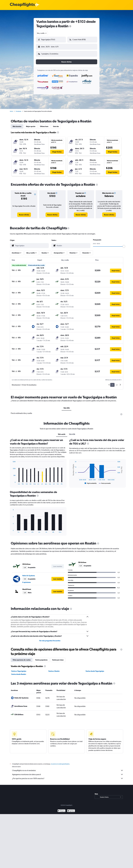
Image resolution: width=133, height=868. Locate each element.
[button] (50, 46)
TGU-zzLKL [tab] (62, 432)
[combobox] (42, 33)
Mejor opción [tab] (31, 125)
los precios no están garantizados (60, 762)
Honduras (18, 110)
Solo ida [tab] (56, 125)
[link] (24, 213)
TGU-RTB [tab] (66, 406)
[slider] (124, 245)
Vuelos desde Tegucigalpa (95, 669)
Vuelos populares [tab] (41, 658)
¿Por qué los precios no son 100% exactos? (68, 777)
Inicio (11, 110)
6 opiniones (26, 580)
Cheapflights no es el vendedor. (68, 769)
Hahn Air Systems (29, 574)
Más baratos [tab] (17, 125)
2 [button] (117, 383)
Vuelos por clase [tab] (58, 658)
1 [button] (112, 383)
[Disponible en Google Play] (61, 809)
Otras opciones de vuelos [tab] (22, 658)
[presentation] (70, 26)
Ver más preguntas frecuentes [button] (50, 639)
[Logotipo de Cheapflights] (22, 5)
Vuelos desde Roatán (19, 672)
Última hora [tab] (44, 125)
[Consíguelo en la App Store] (71, 809)
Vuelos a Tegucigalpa (19, 669)
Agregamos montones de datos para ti (68, 773)
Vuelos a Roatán (54, 669)
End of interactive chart (12, 481)
